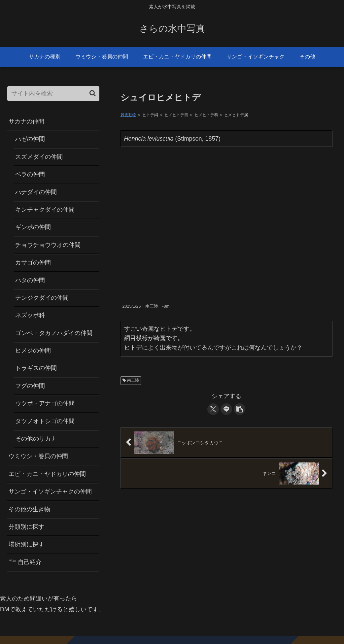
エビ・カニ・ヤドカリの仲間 (47, 474)
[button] (240, 409)
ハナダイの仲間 (36, 192)
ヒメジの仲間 (33, 351)
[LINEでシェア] (226, 409)
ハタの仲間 (30, 280)
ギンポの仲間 (33, 227)
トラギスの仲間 (36, 368)
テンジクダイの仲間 (42, 298)
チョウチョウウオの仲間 (48, 245)
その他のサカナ (36, 439)
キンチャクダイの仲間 (45, 210)
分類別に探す (26, 527)
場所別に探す (26, 544)
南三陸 (131, 380)
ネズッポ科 (30, 315)
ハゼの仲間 (30, 139)
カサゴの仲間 (33, 262)
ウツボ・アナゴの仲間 (45, 403)
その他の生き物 (29, 509)
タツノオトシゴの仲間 (45, 421)
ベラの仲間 (30, 174)
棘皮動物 (128, 115)
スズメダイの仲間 (39, 157)
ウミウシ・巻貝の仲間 (38, 456)
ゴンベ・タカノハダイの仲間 (54, 333)
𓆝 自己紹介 (25, 562)
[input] (53, 94)
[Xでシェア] (213, 409)
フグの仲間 (30, 386)
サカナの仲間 (26, 121)
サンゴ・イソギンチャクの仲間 (50, 491)
